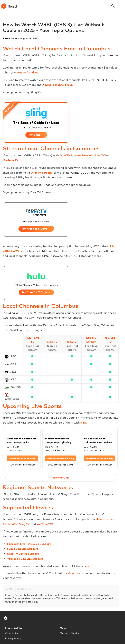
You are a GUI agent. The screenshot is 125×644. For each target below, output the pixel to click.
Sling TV (52, 342)
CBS (13, 364)
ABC (13, 356)
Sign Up (52, 346)
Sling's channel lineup (59, 85)
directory (74, 573)
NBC (13, 379)
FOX (13, 372)
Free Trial (32, 346)
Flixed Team (10, 38)
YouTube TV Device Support (25, 559)
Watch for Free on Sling (22, 458)
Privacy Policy (13, 638)
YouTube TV (11, 160)
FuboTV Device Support (23, 549)
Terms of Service (70, 633)
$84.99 (72, 350)
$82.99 (32, 350)
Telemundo (12, 399)
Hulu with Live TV (93, 155)
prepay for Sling (27, 72)
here (86, 566)
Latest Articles (14, 628)
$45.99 (52, 350)
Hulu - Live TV (32, 340)
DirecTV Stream (70, 155)
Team (63, 628)
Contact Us (12, 633)
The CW (15, 387)
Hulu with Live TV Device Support (29, 544)
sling (83, 423)
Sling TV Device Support (23, 554)
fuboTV (72, 342)
